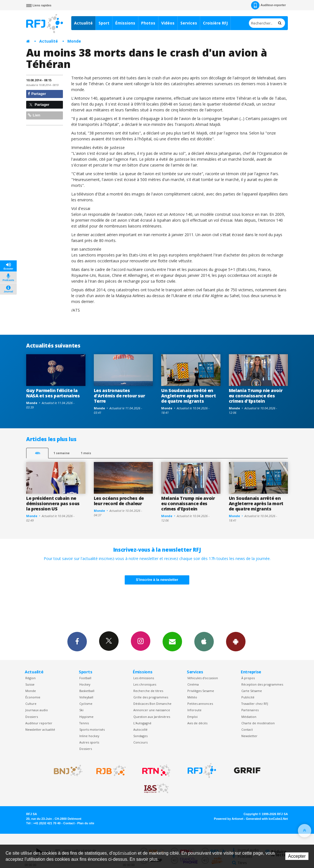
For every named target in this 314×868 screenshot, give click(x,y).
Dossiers (32, 717)
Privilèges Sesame (201, 691)
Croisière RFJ (215, 23)
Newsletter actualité (40, 729)
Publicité (248, 697)
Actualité (83, 23)
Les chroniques (145, 684)
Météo (192, 697)
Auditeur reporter (39, 723)
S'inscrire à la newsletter (157, 580)
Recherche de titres (148, 691)
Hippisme (86, 717)
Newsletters (172, 641)
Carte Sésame (252, 691)
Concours (140, 742)
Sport (104, 23)
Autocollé (140, 729)
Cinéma (193, 684)
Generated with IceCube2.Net (267, 819)
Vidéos (168, 23)
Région (30, 678)
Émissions (125, 23)
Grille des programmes (151, 697)
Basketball (87, 691)
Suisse (30, 684)
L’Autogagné (142, 723)
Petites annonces (200, 704)
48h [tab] (37, 453)
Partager (37, 94)
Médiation (249, 717)
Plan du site (86, 823)
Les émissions (144, 678)
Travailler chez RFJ (255, 704)
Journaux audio (37, 710)
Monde (74, 41)
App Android (236, 641)
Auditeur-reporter (268, 5)
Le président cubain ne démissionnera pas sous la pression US (53, 503)
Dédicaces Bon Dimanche (152, 704)
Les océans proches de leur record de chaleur (119, 501)
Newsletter (249, 736)
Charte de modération (258, 723)
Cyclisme (86, 704)
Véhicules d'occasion (203, 678)
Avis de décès (197, 723)
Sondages (140, 736)
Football (85, 678)
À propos (248, 678)
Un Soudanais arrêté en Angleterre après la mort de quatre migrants (188, 396)
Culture (31, 704)
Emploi (192, 717)
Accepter (297, 856)
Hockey (85, 684)
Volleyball (86, 697)
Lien (34, 115)
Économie (33, 697)
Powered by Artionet (229, 819)
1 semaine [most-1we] (62, 453)
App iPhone (204, 641)
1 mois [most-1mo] (86, 453)
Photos (148, 23)
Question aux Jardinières (152, 717)
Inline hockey (89, 736)
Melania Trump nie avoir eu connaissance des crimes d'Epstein (256, 396)
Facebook (77, 641)
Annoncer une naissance (152, 710)
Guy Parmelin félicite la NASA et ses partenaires (53, 393)
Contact (247, 729)
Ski (81, 710)
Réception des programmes (262, 684)
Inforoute (194, 710)
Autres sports (89, 742)
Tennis (84, 723)
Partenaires (250, 710)
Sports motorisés (92, 729)
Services (189, 23)
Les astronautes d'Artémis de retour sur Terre (119, 396)
